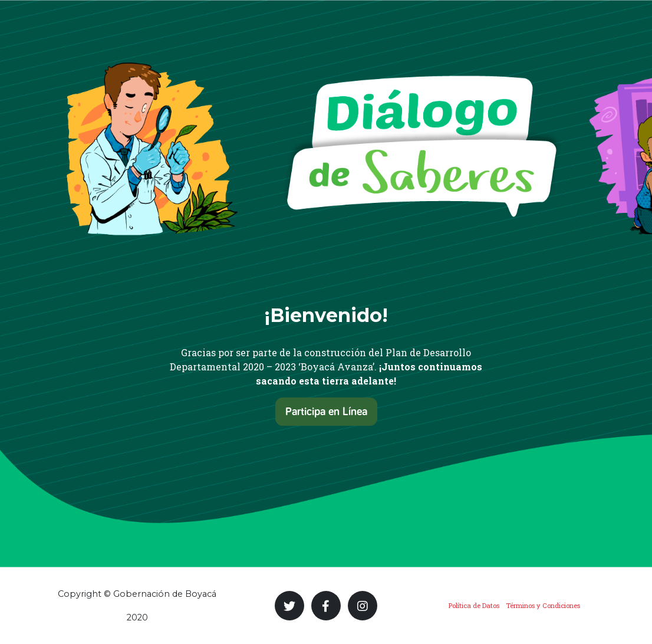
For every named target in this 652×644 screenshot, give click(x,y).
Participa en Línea (326, 412)
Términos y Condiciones (543, 605)
